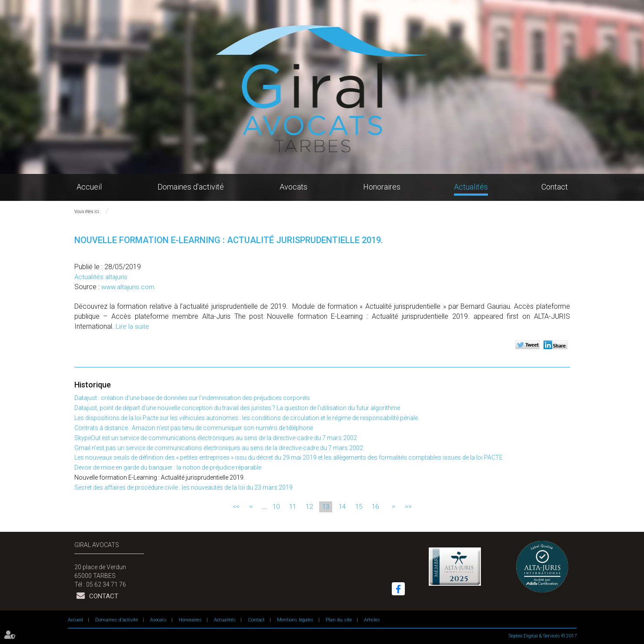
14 (342, 507)
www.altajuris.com (128, 287)
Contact (555, 187)
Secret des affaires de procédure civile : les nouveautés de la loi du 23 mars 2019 (184, 487)
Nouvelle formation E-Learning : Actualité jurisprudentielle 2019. (160, 477)
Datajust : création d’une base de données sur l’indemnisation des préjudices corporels (192, 398)
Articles (372, 620)
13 (326, 507)
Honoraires (382, 187)
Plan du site (339, 620)
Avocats (294, 187)
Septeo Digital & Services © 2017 (543, 636)
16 (375, 507)
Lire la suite (132, 327)
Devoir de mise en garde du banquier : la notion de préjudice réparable (168, 467)
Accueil (89, 187)
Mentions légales (295, 620)
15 (359, 507)
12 (309, 507)
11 (293, 507)
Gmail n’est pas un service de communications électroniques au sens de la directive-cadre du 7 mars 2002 (219, 448)
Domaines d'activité (191, 187)
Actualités (471, 187)
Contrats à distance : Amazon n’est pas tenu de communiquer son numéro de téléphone (194, 428)
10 (276, 507)
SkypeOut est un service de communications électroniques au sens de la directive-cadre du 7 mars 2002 (216, 438)
